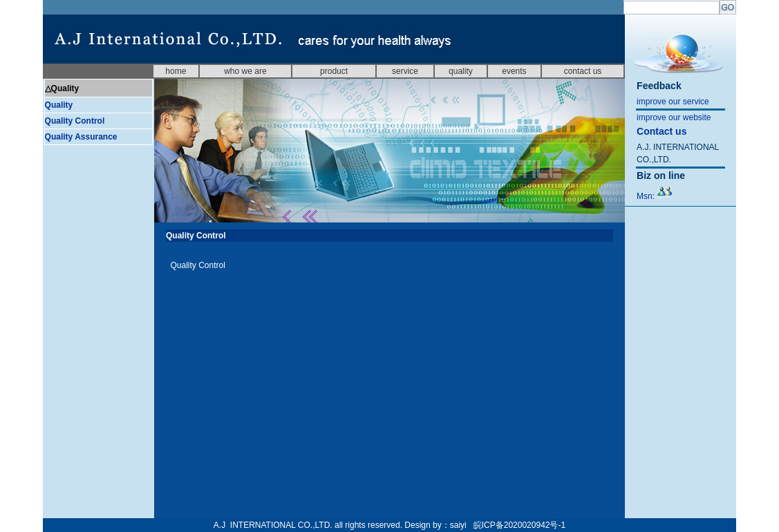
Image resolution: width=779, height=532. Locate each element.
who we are (245, 71)
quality (461, 71)
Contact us (661, 131)
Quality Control (75, 121)
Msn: (655, 196)
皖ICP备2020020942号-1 (519, 525)
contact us (583, 71)
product (334, 71)
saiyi (458, 525)
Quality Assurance (81, 137)
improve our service (673, 102)
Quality (59, 105)
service (405, 71)
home (176, 71)
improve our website (674, 117)
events (514, 71)
